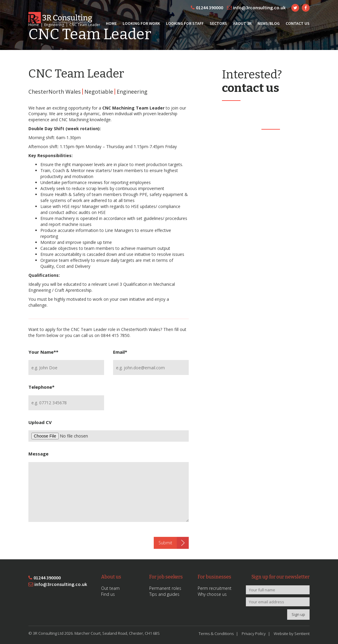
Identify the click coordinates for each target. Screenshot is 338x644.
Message (38, 454)
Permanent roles (165, 588)
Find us (108, 594)
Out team (110, 588)
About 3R (242, 23)
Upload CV (40, 422)
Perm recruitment (215, 588)
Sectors (218, 23)
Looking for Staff (185, 23)
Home (111, 23)
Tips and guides (164, 594)
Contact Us (298, 23)
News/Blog (269, 23)
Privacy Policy (254, 634)
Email (120, 352)
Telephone (41, 387)
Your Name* (43, 352)
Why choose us (212, 594)
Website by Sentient (292, 634)
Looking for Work (141, 23)
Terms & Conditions (216, 634)
